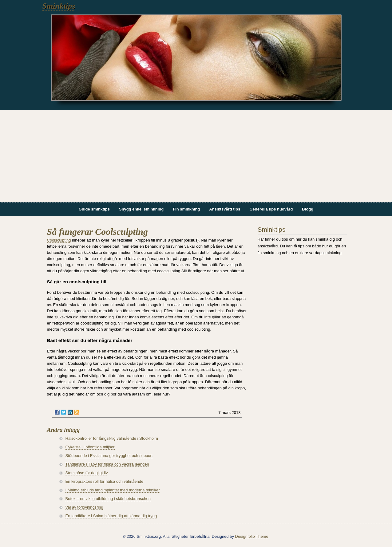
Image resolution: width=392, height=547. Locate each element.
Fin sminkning (186, 209)
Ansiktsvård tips (225, 209)
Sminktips (59, 6)
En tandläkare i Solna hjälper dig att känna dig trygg (111, 516)
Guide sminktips (94, 209)
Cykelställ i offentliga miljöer (90, 447)
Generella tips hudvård (271, 209)
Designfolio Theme (252, 536)
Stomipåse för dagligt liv (87, 473)
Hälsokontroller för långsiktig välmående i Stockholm (112, 438)
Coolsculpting (59, 240)
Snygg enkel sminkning (141, 209)
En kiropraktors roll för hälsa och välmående (105, 481)
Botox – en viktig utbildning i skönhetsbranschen (108, 499)
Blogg (308, 209)
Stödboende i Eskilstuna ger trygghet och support (109, 456)
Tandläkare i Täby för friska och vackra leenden (107, 464)
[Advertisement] (196, 156)
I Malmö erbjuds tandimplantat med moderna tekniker (113, 490)
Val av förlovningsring (84, 507)
